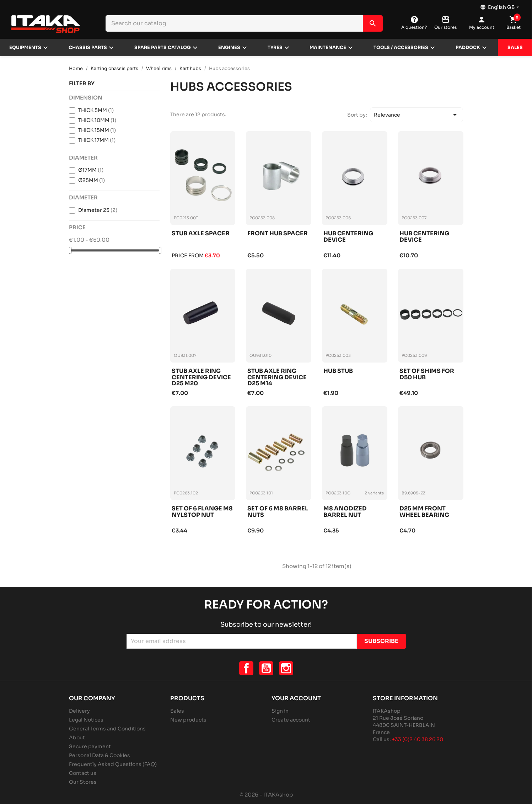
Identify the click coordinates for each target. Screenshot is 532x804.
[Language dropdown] (500, 5)
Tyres (275, 48)
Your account (296, 698)
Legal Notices (86, 720)
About (77, 738)
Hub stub (338, 371)
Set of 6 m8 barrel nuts (278, 512)
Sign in (280, 711)
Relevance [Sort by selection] (417, 115)
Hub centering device (348, 237)
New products (188, 720)
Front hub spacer (278, 234)
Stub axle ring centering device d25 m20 (201, 377)
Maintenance (328, 48)
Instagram (286, 668)
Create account (291, 720)
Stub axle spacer (201, 234)
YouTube (266, 668)
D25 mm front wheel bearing (424, 512)
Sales (515, 48)
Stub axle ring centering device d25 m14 (277, 377)
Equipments (25, 48)
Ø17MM (91, 170)
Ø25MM (92, 180)
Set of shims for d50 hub (427, 374)
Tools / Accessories (401, 48)
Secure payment (90, 746)
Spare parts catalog (163, 48)
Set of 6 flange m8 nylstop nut (202, 512)
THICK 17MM (97, 140)
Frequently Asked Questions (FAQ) (113, 764)
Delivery (79, 711)
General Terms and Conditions (107, 729)
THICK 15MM (97, 130)
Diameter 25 (98, 210)
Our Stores (83, 782)
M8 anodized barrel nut (345, 512)
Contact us (83, 773)
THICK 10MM (97, 120)
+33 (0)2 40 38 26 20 (418, 739)
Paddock (468, 48)
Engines (229, 48)
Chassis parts (88, 48)
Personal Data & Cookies (100, 755)
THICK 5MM (96, 110)
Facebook (246, 668)
